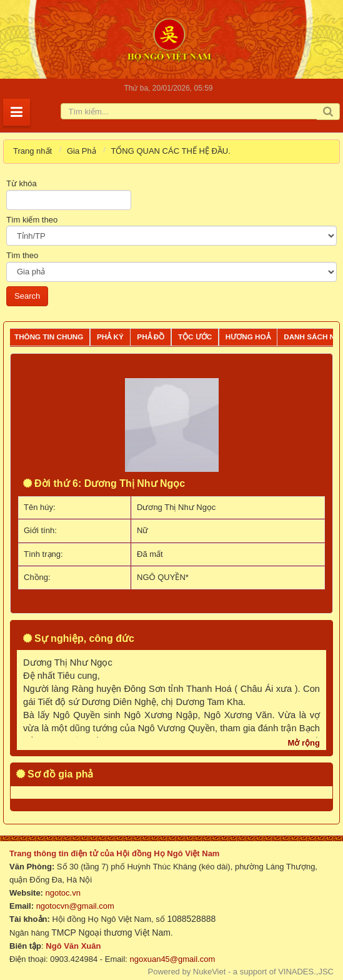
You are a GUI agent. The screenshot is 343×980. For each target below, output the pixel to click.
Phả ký (110, 337)
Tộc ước (195, 337)
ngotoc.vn (63, 893)
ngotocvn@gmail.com (75, 906)
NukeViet (210, 972)
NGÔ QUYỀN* (163, 577)
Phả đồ (151, 337)
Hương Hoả (248, 337)
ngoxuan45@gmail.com (171, 959)
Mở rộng (304, 743)
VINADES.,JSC (306, 972)
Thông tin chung (49, 337)
